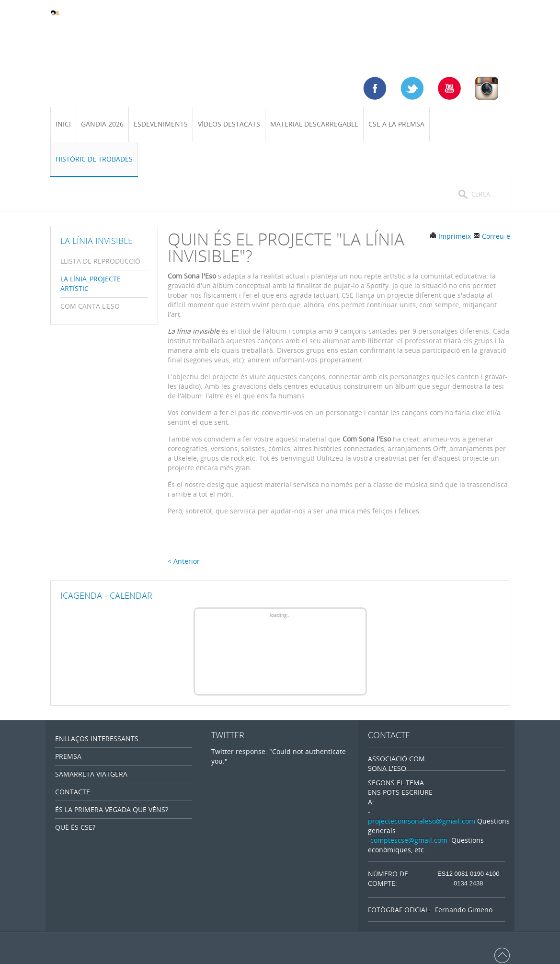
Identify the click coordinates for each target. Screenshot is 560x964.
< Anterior (184, 561)
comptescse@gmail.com (409, 840)
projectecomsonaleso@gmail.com (422, 821)
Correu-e (492, 236)
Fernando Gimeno (464, 910)
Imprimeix (450, 236)
